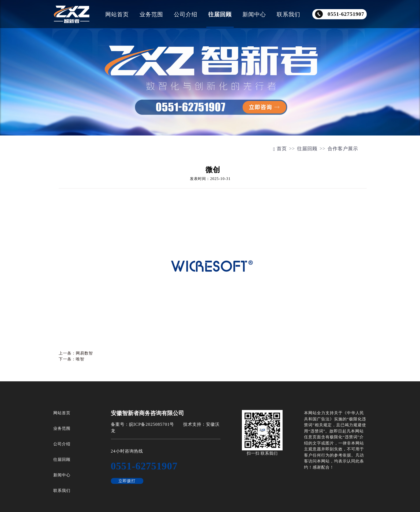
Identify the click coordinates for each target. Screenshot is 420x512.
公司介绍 (186, 14)
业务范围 (151, 14)
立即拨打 (127, 481)
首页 (280, 149)
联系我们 (288, 14)
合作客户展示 (343, 149)
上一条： (76, 353)
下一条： (72, 359)
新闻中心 (254, 14)
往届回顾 (220, 14)
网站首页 (117, 14)
